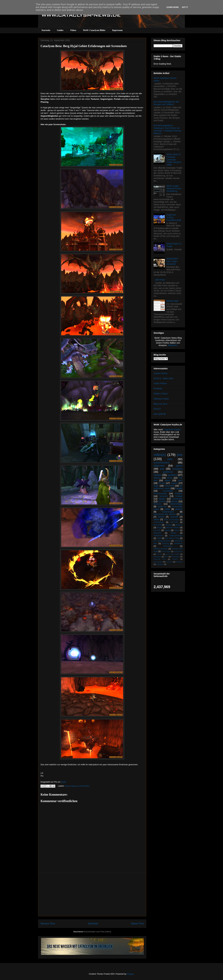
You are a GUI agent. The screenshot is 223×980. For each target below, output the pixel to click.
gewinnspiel (158, 562)
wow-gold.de (160, 414)
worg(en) (177, 469)
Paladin (179, 488)
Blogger (130, 974)
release (157, 478)
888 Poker (160, 280)
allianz (168, 480)
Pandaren (157, 557)
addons (175, 559)
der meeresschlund (162, 541)
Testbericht (158, 536)
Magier (162, 499)
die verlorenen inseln (168, 487)
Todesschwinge (176, 536)
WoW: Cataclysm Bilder (94, 30)
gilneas (175, 501)
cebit (159, 538)
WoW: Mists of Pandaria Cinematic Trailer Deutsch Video (174, 160)
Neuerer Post (48, 924)
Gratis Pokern (160, 383)
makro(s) (169, 562)
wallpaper (160, 564)
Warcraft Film (160, 559)
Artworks (157, 533)
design (159, 528)
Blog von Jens (160, 404)
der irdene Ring (172, 538)
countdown (168, 491)
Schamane (177, 499)
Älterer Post (137, 924)
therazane (168, 546)
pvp (162, 469)
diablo (167, 509)
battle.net (162, 506)
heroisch (164, 496)
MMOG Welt (172, 301)
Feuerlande (178, 551)
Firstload (158, 389)
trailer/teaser (168, 512)
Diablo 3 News (161, 394)
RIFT (166, 557)
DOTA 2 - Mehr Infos (163, 378)
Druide (162, 483)
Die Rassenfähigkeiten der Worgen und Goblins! (166, 103)
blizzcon (158, 504)
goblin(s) (168, 472)
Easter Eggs (166, 551)
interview (157, 525)
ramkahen (178, 543)
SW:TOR (174, 522)
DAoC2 (157, 409)
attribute (179, 525)
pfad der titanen (173, 528)
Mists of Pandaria (171, 520)
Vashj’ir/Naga (176, 504)
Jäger (156, 486)
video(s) (160, 455)
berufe (161, 517)
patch (179, 466)
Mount (174, 533)
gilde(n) (179, 509)
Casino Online (160, 373)
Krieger (179, 496)
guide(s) (172, 475)
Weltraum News (161, 399)
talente (167, 530)
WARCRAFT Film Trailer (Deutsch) (173, 261)
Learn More (173, 7)
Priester (179, 493)
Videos (73, 30)
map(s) (73, 786)
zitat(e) (158, 475)
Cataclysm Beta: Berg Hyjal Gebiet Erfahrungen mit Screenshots (84, 46)
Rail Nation (176, 557)
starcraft (174, 517)
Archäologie (159, 522)
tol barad (179, 562)
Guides (60, 30)
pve (180, 455)
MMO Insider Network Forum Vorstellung (174, 189)
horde (170, 478)
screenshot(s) (83, 786)
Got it (185, 7)
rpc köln (157, 530)
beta (67, 786)
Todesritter (169, 486)
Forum (159, 554)
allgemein (159, 466)
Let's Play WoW (173, 554)
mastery (168, 525)
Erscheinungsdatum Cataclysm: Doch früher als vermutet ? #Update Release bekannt (167, 129)
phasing (165, 543)
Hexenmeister (160, 493)
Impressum (117, 30)
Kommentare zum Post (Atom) (98, 932)
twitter (156, 519)
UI (181, 514)
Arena (177, 530)
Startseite (46, 30)
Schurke (162, 501)
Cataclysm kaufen (172, 430)
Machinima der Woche (165, 514)
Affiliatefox (173, 345)
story (180, 480)
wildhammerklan (161, 549)
